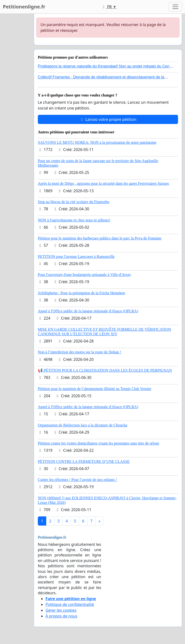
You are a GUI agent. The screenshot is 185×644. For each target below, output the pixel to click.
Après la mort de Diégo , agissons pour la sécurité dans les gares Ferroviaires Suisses (103, 183)
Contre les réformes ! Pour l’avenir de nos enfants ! (77, 480)
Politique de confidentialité (70, 604)
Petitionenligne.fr (24, 7)
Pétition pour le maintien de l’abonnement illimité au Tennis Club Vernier (95, 389)
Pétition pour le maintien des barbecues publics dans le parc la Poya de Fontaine (100, 238)
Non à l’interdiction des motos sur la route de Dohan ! (79, 352)
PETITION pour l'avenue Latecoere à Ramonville (76, 257)
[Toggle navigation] (175, 7)
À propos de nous (61, 616)
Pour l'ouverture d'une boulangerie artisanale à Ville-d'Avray (84, 275)
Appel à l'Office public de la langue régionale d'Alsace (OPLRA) (88, 311)
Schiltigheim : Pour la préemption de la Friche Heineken (81, 293)
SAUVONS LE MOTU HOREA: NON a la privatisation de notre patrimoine (97, 142)
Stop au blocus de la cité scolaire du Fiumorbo (74, 202)
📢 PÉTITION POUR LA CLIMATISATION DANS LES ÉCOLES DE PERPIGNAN (105, 370)
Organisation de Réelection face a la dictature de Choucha (83, 425)
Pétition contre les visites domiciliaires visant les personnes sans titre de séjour (98, 443)
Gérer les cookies (61, 610)
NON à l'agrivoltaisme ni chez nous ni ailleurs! (74, 220)
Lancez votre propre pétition (108, 119)
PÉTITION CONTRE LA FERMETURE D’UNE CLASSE (84, 462)
